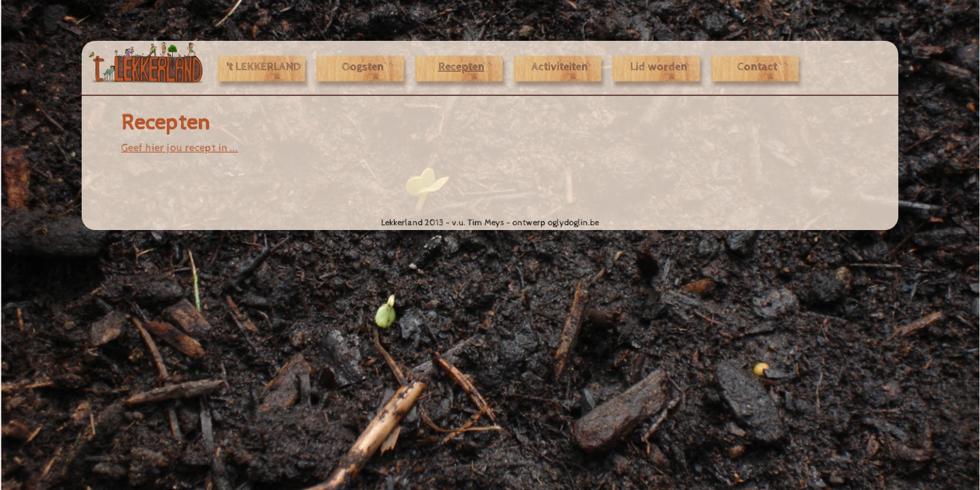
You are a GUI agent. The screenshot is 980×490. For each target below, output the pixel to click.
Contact (757, 67)
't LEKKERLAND (264, 67)
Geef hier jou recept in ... (180, 148)
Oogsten (363, 67)
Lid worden (659, 67)
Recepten (461, 67)
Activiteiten (560, 67)
